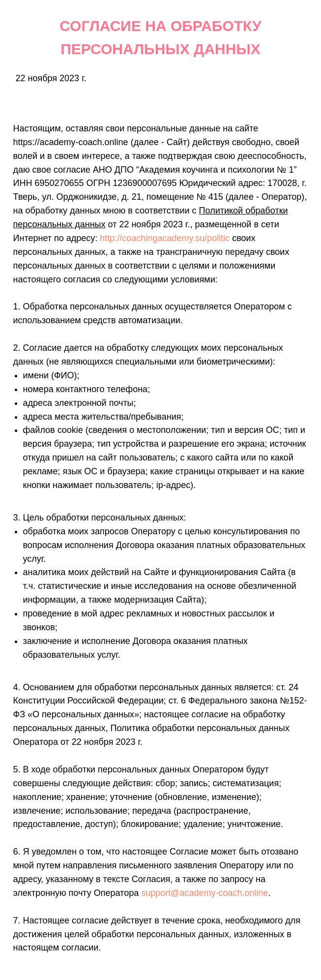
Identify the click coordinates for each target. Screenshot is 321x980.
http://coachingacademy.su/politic (165, 238)
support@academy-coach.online (204, 893)
